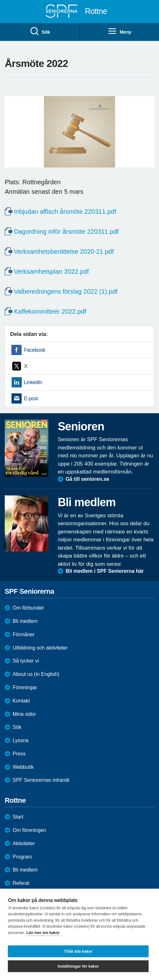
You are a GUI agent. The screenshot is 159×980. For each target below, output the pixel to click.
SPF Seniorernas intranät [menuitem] (41, 780)
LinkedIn (33, 382)
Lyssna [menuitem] (21, 740)
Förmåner (24, 634)
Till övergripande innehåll (0, 0)
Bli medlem (25, 621)
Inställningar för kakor (78, 966)
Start (18, 817)
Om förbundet (28, 608)
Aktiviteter (24, 843)
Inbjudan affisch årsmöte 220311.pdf (65, 212)
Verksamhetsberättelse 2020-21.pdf (64, 252)
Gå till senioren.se (88, 479)
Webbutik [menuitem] (23, 767)
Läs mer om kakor (43, 933)
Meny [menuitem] (119, 31)
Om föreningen (29, 830)
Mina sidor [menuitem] (24, 714)
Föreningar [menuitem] (25, 687)
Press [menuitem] (19, 754)
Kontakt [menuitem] (21, 701)
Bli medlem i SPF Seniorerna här (105, 571)
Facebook (35, 350)
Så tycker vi (26, 661)
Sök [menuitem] (40, 31)
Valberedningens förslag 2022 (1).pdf (66, 291)
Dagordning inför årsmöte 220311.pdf (66, 232)
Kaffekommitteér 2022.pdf (50, 311)
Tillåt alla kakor (78, 951)
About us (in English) (36, 674)
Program (22, 857)
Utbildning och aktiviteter (40, 648)
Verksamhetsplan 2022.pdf (51, 271)
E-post (31, 399)
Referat (21, 883)
